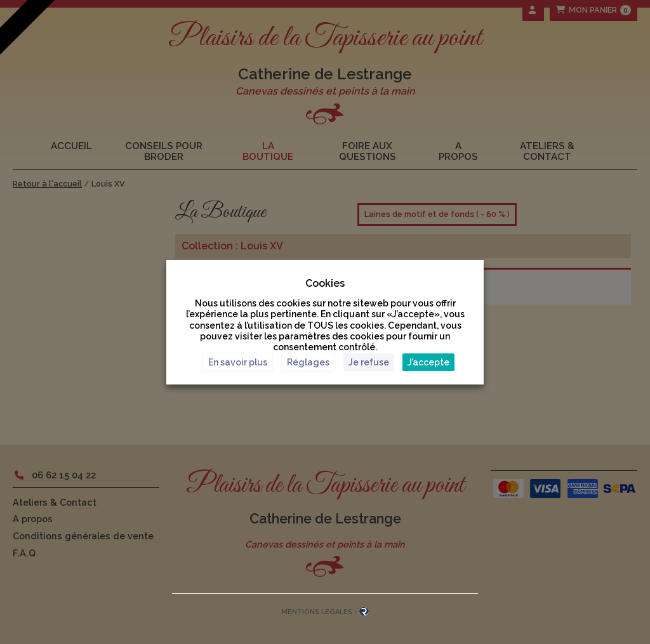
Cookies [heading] (325, 283)
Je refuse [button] (369, 362)
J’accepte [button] (428, 362)
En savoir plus (238, 362)
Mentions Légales (317, 612)
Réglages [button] (308, 362)
